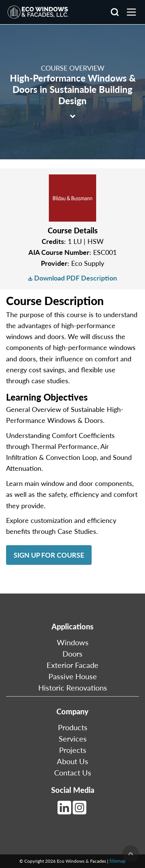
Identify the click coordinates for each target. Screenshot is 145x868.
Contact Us (73, 772)
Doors (72, 654)
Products (73, 727)
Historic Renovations (73, 688)
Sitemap (118, 861)
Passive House (73, 676)
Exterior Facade (72, 665)
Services (73, 738)
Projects (73, 750)
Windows (73, 642)
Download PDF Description (72, 278)
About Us (72, 761)
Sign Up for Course (49, 555)
